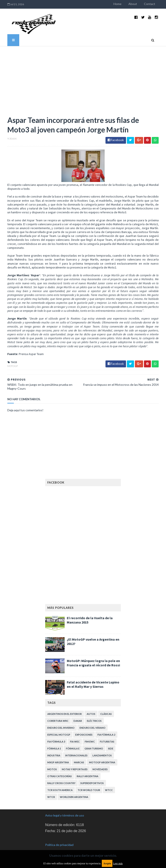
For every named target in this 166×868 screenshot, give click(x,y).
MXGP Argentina (58, 755)
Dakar (78, 714)
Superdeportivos (92, 776)
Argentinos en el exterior (65, 707)
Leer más (118, 863)
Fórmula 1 (54, 741)
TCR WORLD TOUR (89, 783)
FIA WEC (75, 734)
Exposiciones (84, 727)
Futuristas (107, 734)
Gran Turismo (94, 741)
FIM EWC (90, 734)
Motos (52, 762)
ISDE (111, 741)
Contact (155, 4)
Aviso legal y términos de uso (65, 808)
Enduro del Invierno (61, 721)
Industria (54, 748)
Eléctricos (94, 714)
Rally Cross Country (61, 776)
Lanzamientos (102, 748)
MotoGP (7, 359)
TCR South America (60, 783)
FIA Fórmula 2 (106, 727)
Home (123, 4)
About (138, 4)
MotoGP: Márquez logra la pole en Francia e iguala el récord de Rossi (93, 656)
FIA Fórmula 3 (56, 734)
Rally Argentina (88, 769)
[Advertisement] (83, 75)
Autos (91, 707)
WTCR (51, 790)
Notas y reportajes (75, 762)
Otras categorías (60, 769)
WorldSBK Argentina (74, 790)
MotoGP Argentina (102, 755)
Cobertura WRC (58, 714)
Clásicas (106, 707)
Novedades (100, 762)
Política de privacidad (59, 838)
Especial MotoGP (59, 727)
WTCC (109, 783)
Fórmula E (73, 741)
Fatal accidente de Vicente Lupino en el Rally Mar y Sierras (93, 677)
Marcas (79, 755)
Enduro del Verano (93, 721)
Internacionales (76, 748)
